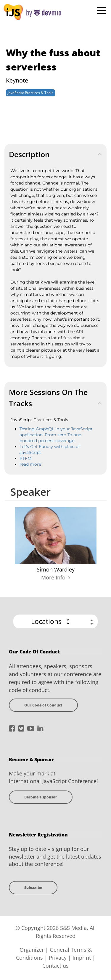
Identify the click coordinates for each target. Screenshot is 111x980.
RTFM (25, 458)
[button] (55, 621)
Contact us (55, 966)
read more (30, 464)
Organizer (32, 950)
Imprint (82, 958)
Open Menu (101, 10)
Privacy (58, 958)
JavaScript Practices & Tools (30, 93)
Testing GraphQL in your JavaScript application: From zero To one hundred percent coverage (56, 435)
